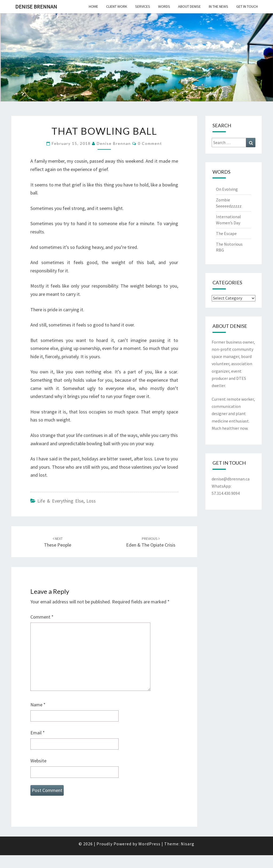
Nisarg (188, 844)
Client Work (117, 6)
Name (38, 705)
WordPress (149, 844)
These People (58, 542)
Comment (42, 617)
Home (93, 6)
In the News (218, 6)
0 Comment (150, 143)
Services (143, 6)
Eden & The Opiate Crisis (151, 542)
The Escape (226, 233)
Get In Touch (247, 6)
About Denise (189, 6)
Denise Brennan (36, 7)
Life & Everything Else (60, 501)
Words (164, 6)
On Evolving (227, 189)
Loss (91, 501)
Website (38, 761)
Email (38, 733)
